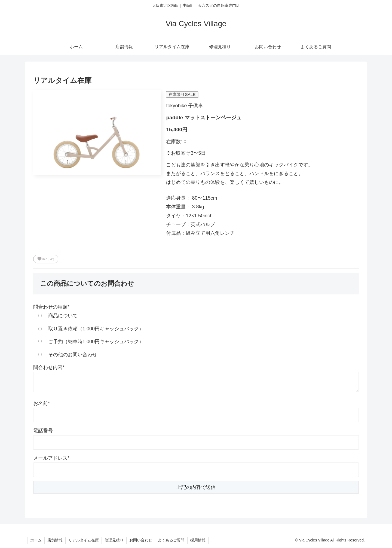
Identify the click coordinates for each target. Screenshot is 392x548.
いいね (46, 259)
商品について (55, 316)
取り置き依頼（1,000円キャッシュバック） (88, 329)
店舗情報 (55, 540)
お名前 (42, 403)
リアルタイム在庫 (84, 540)
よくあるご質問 (171, 540)
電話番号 (43, 431)
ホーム (36, 540)
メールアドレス (51, 458)
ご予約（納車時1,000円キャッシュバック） (88, 342)
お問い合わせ (141, 540)
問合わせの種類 (51, 307)
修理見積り (114, 540)
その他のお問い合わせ (65, 355)
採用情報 (198, 540)
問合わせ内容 (49, 367)
